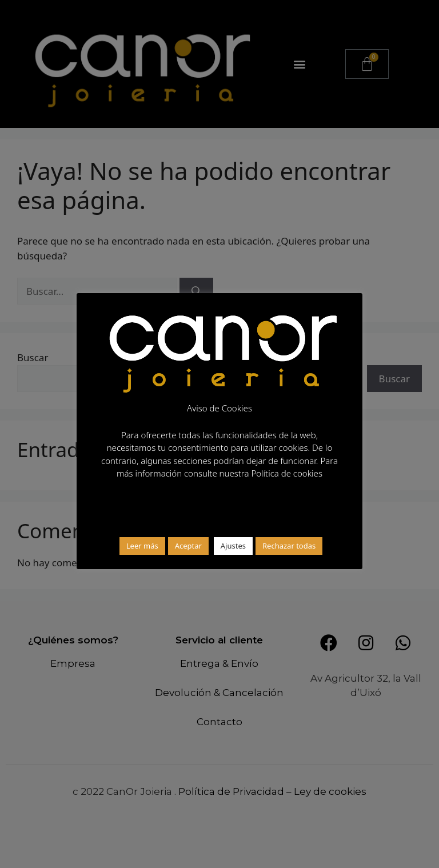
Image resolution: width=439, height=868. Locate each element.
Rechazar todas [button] (289, 546)
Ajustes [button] (233, 546)
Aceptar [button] (188, 546)
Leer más (142, 546)
